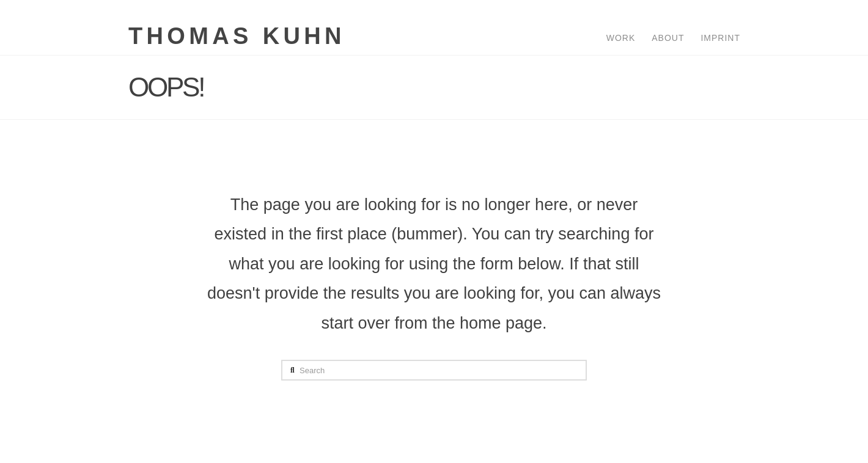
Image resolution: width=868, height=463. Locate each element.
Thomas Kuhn (237, 36)
